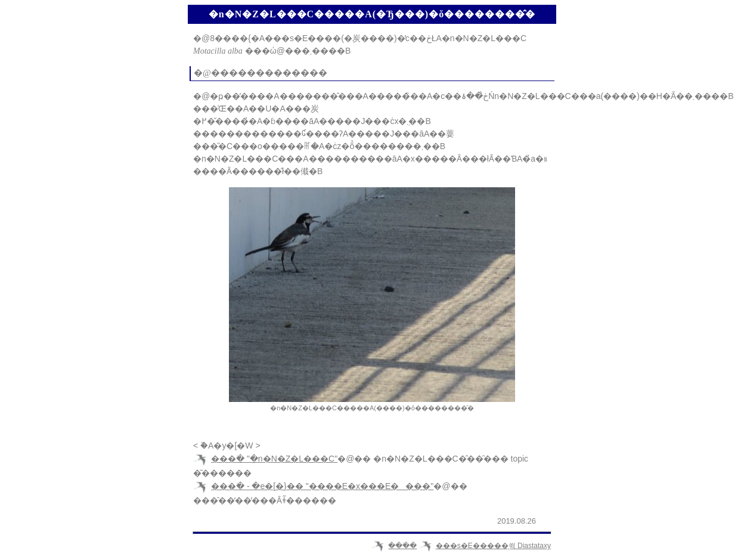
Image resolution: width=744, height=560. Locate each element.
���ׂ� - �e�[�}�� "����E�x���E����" (322, 486)
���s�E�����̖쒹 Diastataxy (493, 546)
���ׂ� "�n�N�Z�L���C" (274, 459)
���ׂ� (402, 546)
